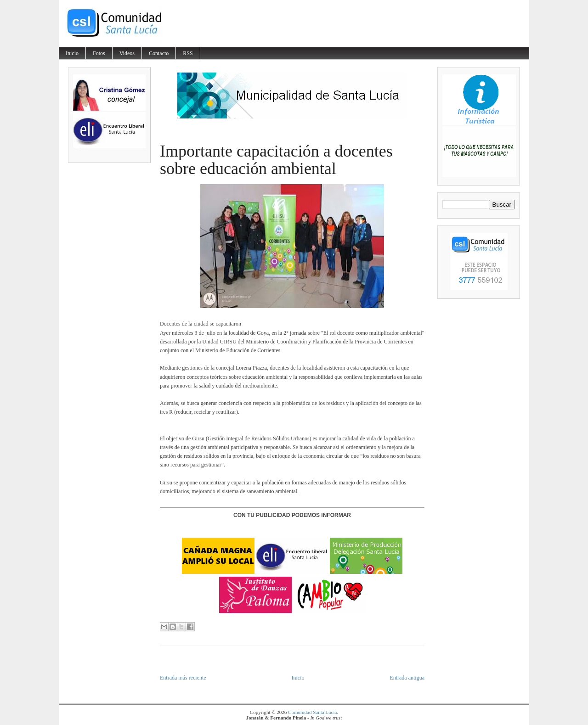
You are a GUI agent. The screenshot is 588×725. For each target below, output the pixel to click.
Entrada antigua (407, 678)
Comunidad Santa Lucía (312, 712)
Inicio (72, 53)
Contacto (159, 53)
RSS (188, 53)
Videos (127, 53)
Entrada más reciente (183, 678)
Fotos (99, 53)
